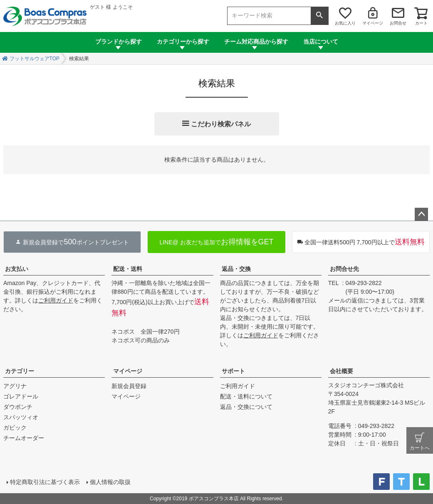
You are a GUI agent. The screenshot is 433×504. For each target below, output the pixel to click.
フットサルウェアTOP (35, 59)
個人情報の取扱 (110, 482)
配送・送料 (128, 269)
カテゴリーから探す (183, 42)
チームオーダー (24, 438)
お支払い (17, 269)
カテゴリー (20, 371)
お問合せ (398, 23)
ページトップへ (421, 214)
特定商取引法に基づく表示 (45, 482)
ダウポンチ (18, 407)
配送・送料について (246, 396)
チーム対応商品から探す (256, 42)
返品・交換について (246, 407)
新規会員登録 (129, 386)
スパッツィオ (21, 417)
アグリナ (15, 386)
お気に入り (345, 23)
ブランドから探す (119, 42)
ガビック (15, 428)
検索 (319, 16)
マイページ (373, 23)
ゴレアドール (21, 396)
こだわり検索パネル (221, 124)
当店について (321, 42)
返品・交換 (236, 269)
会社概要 (341, 371)
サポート (233, 371)
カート (421, 23)
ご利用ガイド (56, 300)
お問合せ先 (344, 269)
